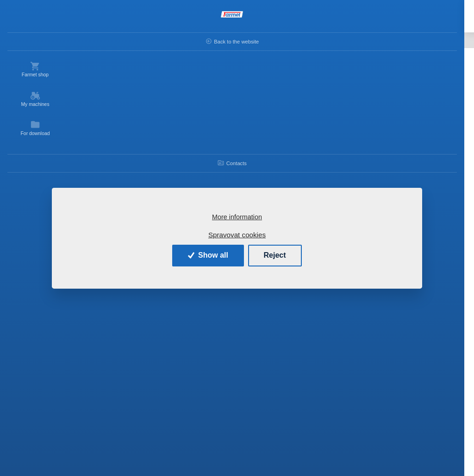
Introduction (140, 40)
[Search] (201, 18)
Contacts (37, 163)
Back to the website (37, 41)
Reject (275, 255)
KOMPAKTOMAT (300, 40)
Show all (208, 255)
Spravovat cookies (237, 235)
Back (97, 40)
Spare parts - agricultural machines (217, 40)
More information (237, 217)
